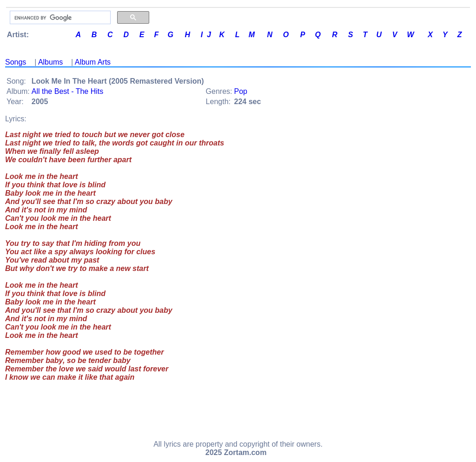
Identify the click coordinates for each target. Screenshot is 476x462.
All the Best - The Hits (67, 91)
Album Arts (93, 62)
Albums (50, 62)
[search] (59, 18)
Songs (16, 62)
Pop (241, 91)
